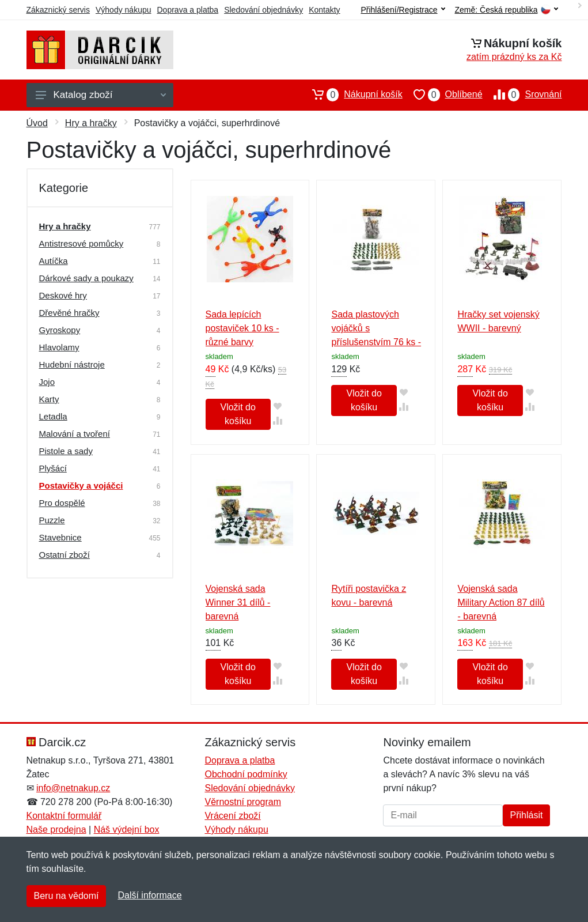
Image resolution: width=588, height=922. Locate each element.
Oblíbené (443, 95)
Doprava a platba (188, 10)
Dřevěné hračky (69, 313)
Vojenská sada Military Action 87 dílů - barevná (501, 602)
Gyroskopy (60, 330)
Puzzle (52, 520)
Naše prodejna (56, 830)
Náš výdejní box (127, 830)
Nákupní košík (352, 95)
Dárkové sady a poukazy (86, 278)
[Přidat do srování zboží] (278, 420)
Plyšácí (53, 468)
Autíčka (54, 261)
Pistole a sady (66, 451)
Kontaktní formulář (64, 816)
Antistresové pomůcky (81, 243)
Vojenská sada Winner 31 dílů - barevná (238, 602)
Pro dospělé (62, 503)
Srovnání (522, 95)
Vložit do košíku (238, 414)
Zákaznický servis (58, 10)
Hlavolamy (59, 347)
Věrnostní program (243, 802)
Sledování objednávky (263, 10)
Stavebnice (60, 537)
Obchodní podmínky (246, 774)
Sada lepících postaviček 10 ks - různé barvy (242, 328)
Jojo (47, 382)
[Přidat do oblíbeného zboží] (278, 406)
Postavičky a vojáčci (81, 485)
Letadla (53, 416)
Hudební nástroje (72, 364)
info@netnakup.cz (73, 788)
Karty (49, 399)
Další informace (149, 895)
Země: (507, 10)
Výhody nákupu (124, 10)
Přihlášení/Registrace (403, 10)
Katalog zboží (101, 95)
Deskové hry (63, 295)
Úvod (37, 123)
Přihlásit (527, 815)
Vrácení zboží (232, 816)
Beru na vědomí (67, 896)
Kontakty (324, 10)
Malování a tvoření (75, 434)
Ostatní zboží (65, 555)
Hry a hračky (91, 123)
